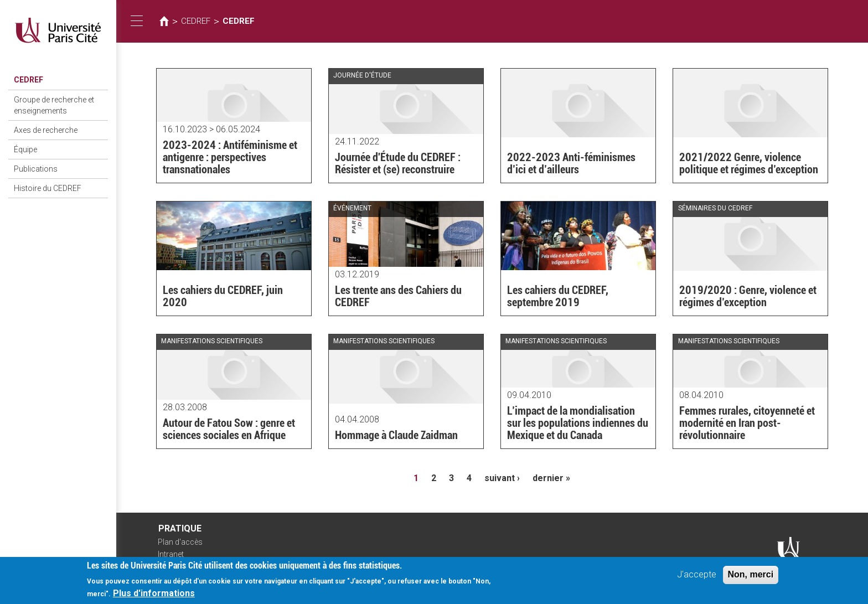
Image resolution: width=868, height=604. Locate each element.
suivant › (502, 478)
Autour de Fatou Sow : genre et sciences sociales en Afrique (229, 429)
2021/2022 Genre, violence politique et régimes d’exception (749, 163)
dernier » (551, 478)
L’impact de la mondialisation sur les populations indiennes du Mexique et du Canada (578, 423)
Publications (36, 169)
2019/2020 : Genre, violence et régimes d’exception (748, 296)
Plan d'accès (180, 542)
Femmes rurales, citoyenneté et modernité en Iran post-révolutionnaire (747, 423)
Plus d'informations (154, 597)
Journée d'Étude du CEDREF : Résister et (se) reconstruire (398, 163)
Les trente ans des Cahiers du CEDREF (398, 296)
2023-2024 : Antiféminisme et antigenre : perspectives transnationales (230, 157)
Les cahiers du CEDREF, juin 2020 (223, 296)
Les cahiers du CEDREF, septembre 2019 (558, 296)
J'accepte (697, 578)
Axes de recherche (46, 130)
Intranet (171, 554)
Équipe (25, 149)
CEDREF (29, 80)
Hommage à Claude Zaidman (396, 435)
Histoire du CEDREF (48, 188)
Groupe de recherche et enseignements (54, 105)
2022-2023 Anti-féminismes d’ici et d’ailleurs (571, 163)
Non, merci (751, 578)
